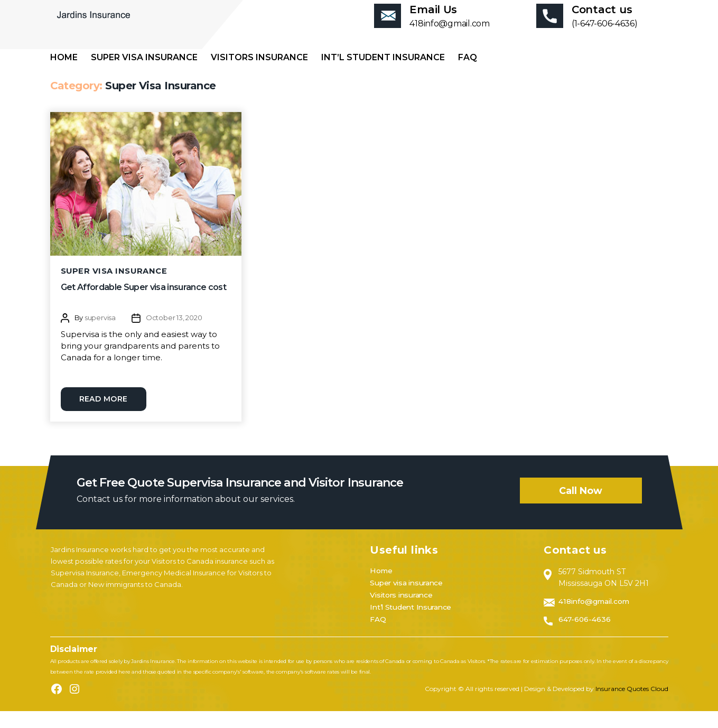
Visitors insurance (259, 73)
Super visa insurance (144, 73)
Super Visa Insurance (115, 287)
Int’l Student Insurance (383, 73)
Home (64, 73)
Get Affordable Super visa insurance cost (143, 304)
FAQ (468, 73)
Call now (581, 508)
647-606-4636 (585, 636)
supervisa (100, 334)
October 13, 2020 (174, 334)
